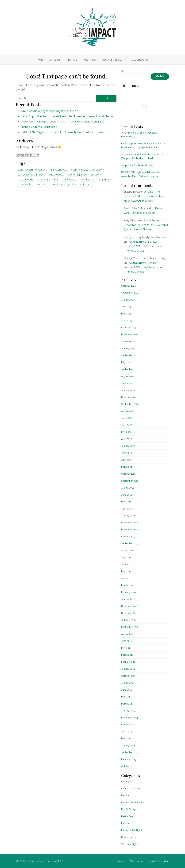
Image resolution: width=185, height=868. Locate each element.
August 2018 (128, 488)
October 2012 (128, 766)
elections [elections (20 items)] (96, 175)
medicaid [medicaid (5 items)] (44, 185)
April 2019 (126, 460)
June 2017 (126, 564)
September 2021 (130, 369)
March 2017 (127, 585)
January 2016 (128, 669)
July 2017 (126, 557)
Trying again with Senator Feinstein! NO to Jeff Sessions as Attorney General (143, 246)
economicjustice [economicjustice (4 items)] (77, 175)
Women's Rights (130, 844)
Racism (125, 823)
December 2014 (130, 718)
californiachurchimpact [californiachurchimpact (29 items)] (31, 175)
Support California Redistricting (39, 127)
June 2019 (127, 453)
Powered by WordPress (129, 861)
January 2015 (128, 711)
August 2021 (128, 376)
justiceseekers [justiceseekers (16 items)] (26, 185)
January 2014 (128, 746)
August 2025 (128, 300)
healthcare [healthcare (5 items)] (44, 180)
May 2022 (126, 362)
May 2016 (126, 648)
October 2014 (128, 725)
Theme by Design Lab (158, 861)
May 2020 (126, 432)
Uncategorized (129, 837)
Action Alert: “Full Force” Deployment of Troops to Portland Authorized (62, 122)
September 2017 (130, 543)
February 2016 (129, 662)
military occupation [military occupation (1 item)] (65, 185)
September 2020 (130, 404)
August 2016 (128, 634)
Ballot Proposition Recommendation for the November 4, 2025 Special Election (67, 116)
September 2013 (130, 752)
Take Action (90, 60)
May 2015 (126, 697)
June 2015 (126, 690)
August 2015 (128, 683)
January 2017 (128, 599)
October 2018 (128, 474)
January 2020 (128, 446)
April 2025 (127, 321)
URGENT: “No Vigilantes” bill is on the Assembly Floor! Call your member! (63, 132)
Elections (126, 795)
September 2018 (130, 481)
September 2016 (130, 627)
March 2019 (127, 467)
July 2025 (126, 307)
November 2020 (130, 397)
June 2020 (127, 425)
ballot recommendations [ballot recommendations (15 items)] (32, 170)
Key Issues (54, 60)
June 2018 (127, 495)
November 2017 (129, 530)
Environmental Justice (133, 803)
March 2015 (127, 704)
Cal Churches (140, 60)
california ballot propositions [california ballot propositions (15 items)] (88, 170)
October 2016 (128, 620)
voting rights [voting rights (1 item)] (87, 185)
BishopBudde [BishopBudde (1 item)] (59, 170)
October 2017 (128, 537)
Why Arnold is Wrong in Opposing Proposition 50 (49, 111)
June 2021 (127, 383)
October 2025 (128, 286)
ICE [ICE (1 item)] (56, 180)
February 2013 (129, 759)
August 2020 (128, 411)
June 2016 (127, 641)
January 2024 (128, 348)
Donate (73, 60)
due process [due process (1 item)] (56, 175)
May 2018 (126, 502)
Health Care (127, 816)
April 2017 (126, 578)
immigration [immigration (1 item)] (88, 180)
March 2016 (127, 655)
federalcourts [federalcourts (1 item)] (25, 180)
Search (125, 71)
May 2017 (126, 571)
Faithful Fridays (129, 809)
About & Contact (113, 60)
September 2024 (130, 342)
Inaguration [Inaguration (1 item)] (106, 180)
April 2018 (127, 509)
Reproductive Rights (132, 830)
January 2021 (128, 390)
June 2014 (127, 732)
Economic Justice (130, 789)
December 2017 (129, 523)
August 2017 (128, 550)
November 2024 (130, 334)
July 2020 (126, 418)
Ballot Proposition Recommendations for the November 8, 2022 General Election (146, 225)
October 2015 (128, 676)
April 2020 (127, 439)
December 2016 (130, 606)
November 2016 (130, 613)
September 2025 (130, 293)
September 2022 (130, 355)
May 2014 (126, 738)
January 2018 (128, 516)
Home (40, 60)
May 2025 (126, 314)
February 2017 (129, 592)
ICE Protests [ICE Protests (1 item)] (70, 180)
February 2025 (129, 328)
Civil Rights (127, 782)
